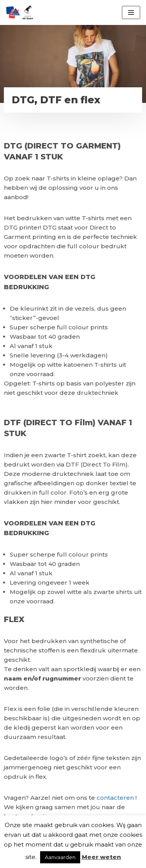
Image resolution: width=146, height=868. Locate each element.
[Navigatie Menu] (131, 12)
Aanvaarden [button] (60, 857)
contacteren (116, 798)
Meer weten (101, 857)
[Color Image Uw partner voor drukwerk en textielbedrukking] (19, 12)
